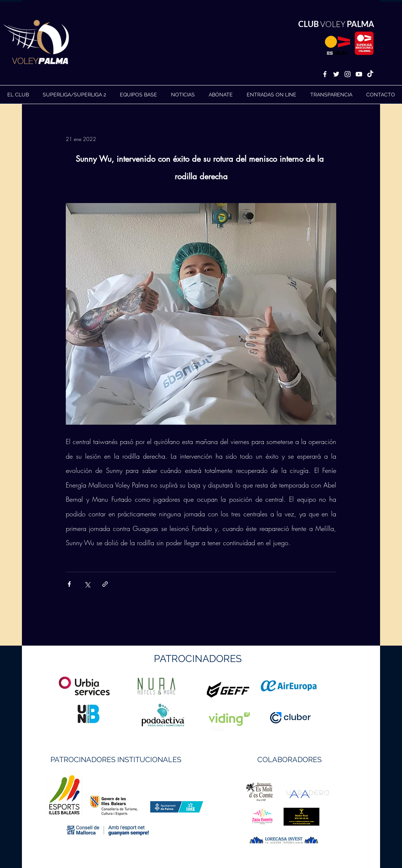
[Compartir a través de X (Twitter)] (87, 584)
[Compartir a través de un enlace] (105, 584)
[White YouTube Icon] (359, 74)
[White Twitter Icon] (336, 74)
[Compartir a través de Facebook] (69, 584)
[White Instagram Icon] (348, 74)
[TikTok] (370, 74)
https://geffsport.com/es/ (175, 717)
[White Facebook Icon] (325, 74)
